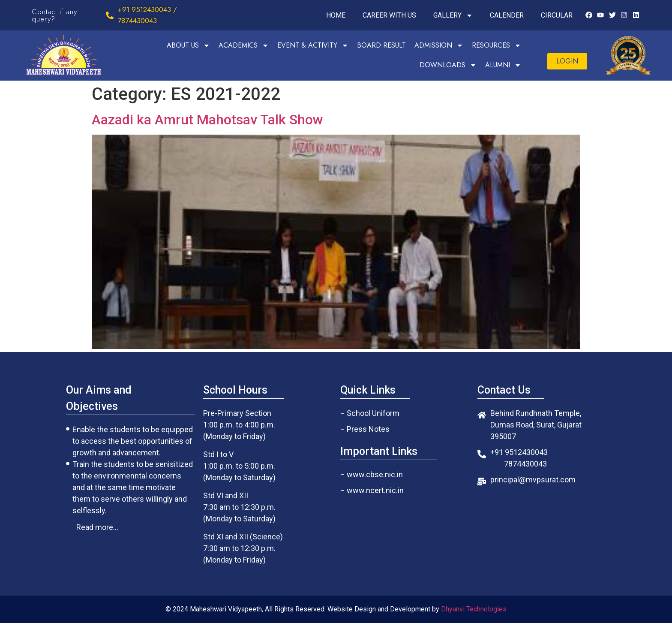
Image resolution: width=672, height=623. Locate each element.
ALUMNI (503, 65)
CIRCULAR (557, 15)
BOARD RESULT (381, 45)
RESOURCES (496, 45)
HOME (336, 15)
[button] (567, 61)
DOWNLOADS (448, 65)
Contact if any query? (54, 15)
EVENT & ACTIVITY (313, 45)
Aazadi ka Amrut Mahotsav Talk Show (207, 120)
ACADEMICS (244, 45)
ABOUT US (188, 45)
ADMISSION (439, 45)
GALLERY (453, 15)
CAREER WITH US (389, 15)
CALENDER (507, 15)
